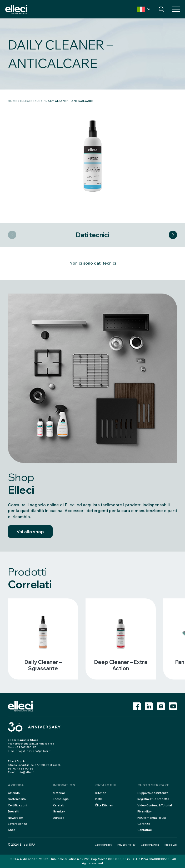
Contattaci (145, 830)
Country (141, 9)
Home (13, 101)
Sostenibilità (17, 799)
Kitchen (101, 793)
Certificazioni (17, 805)
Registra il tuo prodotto (153, 799)
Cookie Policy (103, 845)
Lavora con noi (18, 824)
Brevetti (14, 811)
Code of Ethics (150, 845)
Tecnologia (61, 799)
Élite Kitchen (104, 805)
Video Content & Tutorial (155, 805)
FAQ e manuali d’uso (152, 818)
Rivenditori (145, 811)
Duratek (59, 818)
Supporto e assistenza (153, 793)
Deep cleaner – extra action (121, 665)
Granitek (59, 811)
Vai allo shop (30, 532)
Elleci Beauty (31, 101)
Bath (99, 799)
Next (173, 235)
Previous (12, 235)
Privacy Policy (126, 845)
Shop (12, 830)
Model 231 (171, 845)
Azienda (14, 793)
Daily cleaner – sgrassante (43, 665)
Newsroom (16, 818)
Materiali (59, 793)
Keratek (58, 805)
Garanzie (144, 824)
